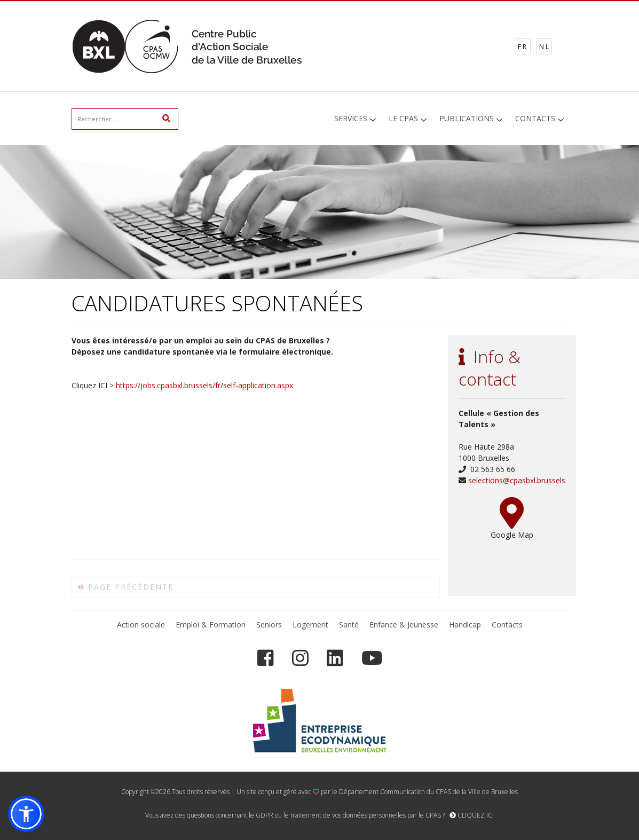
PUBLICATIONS (467, 118)
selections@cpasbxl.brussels (517, 480)
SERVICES (351, 118)
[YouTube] (372, 658)
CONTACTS (535, 118)
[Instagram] (300, 658)
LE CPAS (403, 118)
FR (523, 47)
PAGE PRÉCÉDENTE (125, 590)
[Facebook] (266, 658)
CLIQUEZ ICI (472, 815)
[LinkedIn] (335, 658)
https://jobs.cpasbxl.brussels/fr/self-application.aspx (204, 385)
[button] (26, 814)
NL (545, 47)
